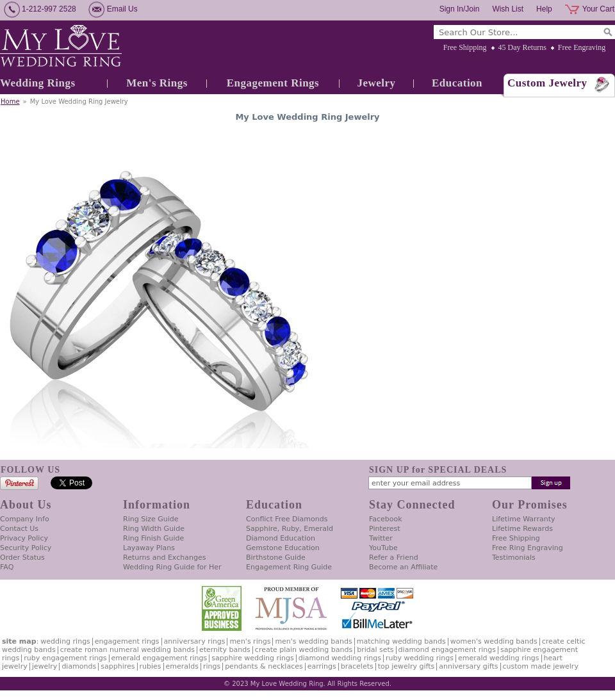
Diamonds (79, 666)
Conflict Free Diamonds (287, 519)
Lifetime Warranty (523, 519)
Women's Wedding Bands (494, 641)
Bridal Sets (375, 650)
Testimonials (514, 558)
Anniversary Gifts (468, 666)
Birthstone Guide (276, 558)
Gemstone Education (283, 548)
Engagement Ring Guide (289, 567)
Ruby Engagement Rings (65, 658)
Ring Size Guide (151, 519)
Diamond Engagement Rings (447, 650)
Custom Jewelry (547, 83)
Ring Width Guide (154, 529)
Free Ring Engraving (528, 548)
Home (10, 102)
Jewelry (376, 83)
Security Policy (26, 548)
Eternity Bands (225, 650)
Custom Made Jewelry (541, 666)
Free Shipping (465, 47)
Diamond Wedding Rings (340, 658)
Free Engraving (582, 47)
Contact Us (19, 529)
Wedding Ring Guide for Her (172, 567)
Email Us (122, 9)
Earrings (322, 666)
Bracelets (357, 666)
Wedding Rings (38, 83)
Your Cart (598, 9)
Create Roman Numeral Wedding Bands (127, 650)
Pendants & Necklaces (264, 666)
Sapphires (118, 666)
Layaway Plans (149, 548)
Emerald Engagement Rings (160, 658)
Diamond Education (281, 538)
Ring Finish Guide (153, 538)
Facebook (386, 519)
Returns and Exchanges (164, 558)
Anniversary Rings (195, 641)
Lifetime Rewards (522, 529)
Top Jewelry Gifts (406, 666)
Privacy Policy (24, 538)
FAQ (7, 567)
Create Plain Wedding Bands (304, 650)
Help (544, 9)
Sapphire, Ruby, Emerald (290, 529)
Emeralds (182, 666)
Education (457, 83)
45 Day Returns (522, 47)
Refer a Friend (394, 558)
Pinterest (385, 529)
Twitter (381, 538)
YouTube (383, 548)
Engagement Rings (273, 83)
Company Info (25, 519)
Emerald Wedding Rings (499, 658)
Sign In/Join (460, 9)
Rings (212, 666)
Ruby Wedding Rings (420, 658)
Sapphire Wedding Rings (253, 658)
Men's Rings (157, 83)
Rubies (151, 666)
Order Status (22, 558)
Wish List (508, 9)
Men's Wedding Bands (313, 641)
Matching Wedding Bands (401, 641)
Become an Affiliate (403, 567)
